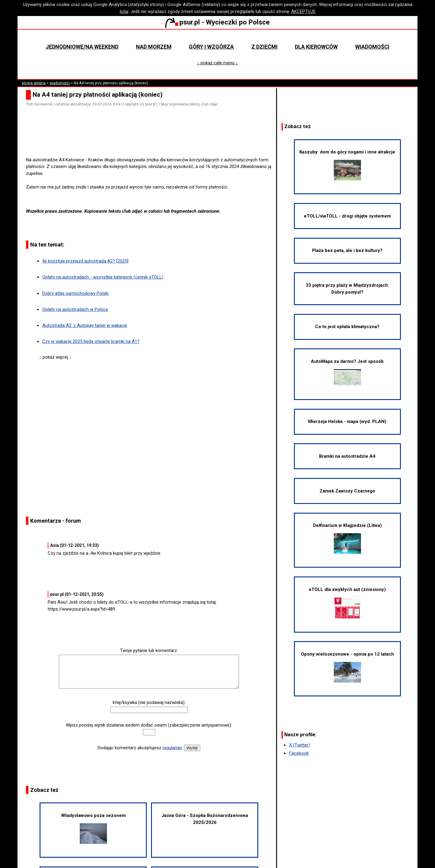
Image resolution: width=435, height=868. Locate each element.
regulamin (172, 748)
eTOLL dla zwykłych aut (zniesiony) (347, 603)
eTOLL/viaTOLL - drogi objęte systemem (347, 216)
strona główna (34, 83)
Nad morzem (154, 47)
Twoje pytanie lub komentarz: (149, 650)
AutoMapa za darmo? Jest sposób (347, 372)
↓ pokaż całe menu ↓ (218, 63)
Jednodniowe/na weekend (82, 47)
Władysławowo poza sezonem (93, 828)
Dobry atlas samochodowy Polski (75, 293)
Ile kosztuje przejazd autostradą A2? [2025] (85, 261)
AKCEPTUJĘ (303, 11)
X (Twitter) (300, 745)
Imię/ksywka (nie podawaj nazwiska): (149, 702)
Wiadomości (372, 47)
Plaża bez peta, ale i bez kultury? (347, 250)
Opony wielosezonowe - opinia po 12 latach (347, 667)
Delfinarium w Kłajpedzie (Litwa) (347, 538)
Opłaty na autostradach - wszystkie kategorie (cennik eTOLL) (103, 277)
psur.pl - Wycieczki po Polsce (217, 22)
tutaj (124, 11)
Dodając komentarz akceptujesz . (140, 748)
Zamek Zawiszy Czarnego (347, 491)
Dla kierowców (316, 47)
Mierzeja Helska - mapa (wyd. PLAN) (347, 421)
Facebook (299, 753)
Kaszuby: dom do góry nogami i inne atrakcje (347, 165)
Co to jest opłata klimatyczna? (347, 327)
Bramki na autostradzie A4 (347, 456)
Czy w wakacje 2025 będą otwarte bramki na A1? (91, 341)
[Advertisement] (151, 139)
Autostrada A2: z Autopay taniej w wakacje (85, 325)
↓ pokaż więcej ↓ (55, 357)
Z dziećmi (264, 47)
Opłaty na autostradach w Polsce (75, 309)
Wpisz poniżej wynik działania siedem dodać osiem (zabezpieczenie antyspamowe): (149, 725)
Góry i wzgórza (211, 47)
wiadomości (60, 83)
